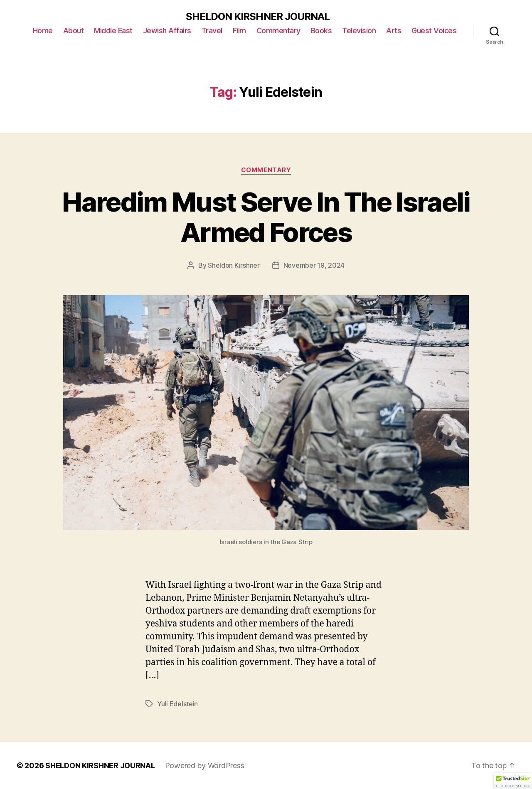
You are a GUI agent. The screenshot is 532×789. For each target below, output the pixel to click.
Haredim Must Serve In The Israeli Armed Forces (266, 217)
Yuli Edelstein (177, 704)
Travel (212, 31)
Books (321, 31)
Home (43, 31)
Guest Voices (434, 31)
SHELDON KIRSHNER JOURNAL (257, 17)
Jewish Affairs (167, 31)
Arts (394, 31)
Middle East (113, 31)
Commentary (278, 31)
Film (239, 31)
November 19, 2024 (314, 265)
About (74, 31)
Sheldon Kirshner (234, 265)
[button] (513, 781)
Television (359, 31)
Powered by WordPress (205, 766)
